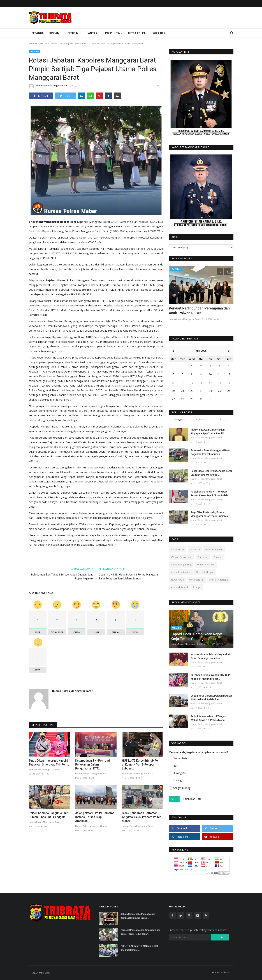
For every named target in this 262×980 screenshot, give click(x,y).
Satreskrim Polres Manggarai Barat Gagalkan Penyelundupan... (211, 452)
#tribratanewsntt (214, 549)
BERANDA (44, 44)
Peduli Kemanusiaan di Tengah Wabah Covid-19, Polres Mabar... (209, 718)
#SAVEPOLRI (177, 580)
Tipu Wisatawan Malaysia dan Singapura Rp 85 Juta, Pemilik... (209, 432)
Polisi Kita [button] (114, 33)
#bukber (218, 557)
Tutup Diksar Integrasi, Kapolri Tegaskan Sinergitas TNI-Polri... (49, 763)
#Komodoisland (179, 587)
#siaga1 (197, 587)
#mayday (195, 549)
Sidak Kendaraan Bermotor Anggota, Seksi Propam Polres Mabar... (142, 817)
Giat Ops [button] (160, 33)
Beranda (38, 33)
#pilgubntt (203, 557)
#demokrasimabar (181, 572)
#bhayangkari (197, 580)
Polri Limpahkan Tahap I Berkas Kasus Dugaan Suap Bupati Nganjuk (62, 577)
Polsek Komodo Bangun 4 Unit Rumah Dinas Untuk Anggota (48, 815)
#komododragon (205, 572)
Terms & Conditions (220, 972)
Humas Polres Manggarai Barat (48, 86)
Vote (174, 799)
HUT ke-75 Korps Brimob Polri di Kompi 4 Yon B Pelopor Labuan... (141, 765)
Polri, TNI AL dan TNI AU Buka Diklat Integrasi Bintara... (139, 948)
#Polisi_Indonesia (219, 580)
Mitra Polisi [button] (138, 33)
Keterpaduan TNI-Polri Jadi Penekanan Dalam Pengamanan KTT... (93, 765)
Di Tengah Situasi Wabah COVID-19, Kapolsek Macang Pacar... (211, 677)
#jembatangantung (181, 565)
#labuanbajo (178, 549)
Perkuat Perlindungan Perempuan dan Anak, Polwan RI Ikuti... (199, 311)
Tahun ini (222, 419)
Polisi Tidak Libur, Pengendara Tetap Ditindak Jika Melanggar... (212, 473)
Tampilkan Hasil (192, 799)
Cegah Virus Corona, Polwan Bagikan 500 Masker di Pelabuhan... (212, 698)
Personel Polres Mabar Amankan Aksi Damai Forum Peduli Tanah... (140, 932)
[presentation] (220, 272)
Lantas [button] (93, 33)
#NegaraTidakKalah (181, 557)
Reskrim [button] (74, 33)
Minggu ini (179, 419)
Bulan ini (201, 419)
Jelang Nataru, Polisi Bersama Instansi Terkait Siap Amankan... (95, 817)
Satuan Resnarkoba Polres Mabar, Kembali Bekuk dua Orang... (138, 916)
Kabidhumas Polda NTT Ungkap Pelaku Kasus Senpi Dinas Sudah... (210, 494)
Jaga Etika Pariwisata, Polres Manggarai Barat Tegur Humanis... (210, 514)
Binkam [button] (56, 33)
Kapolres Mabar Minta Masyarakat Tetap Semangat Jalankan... (210, 656)
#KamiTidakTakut (206, 565)
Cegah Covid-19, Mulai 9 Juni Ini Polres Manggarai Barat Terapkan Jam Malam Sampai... (129, 577)
